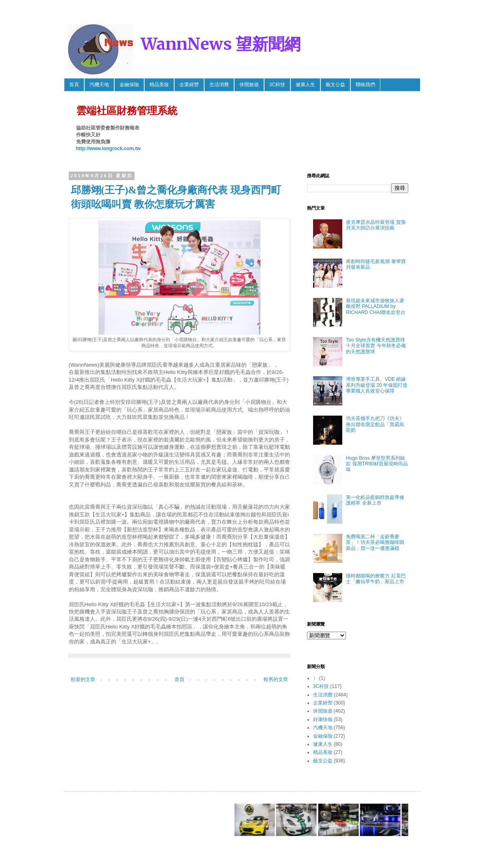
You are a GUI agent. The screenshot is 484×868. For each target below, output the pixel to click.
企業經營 (189, 85)
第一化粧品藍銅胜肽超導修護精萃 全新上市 (375, 500)
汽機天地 (99, 85)
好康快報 (323, 719)
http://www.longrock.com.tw (109, 149)
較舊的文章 (276, 679)
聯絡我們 (365, 85)
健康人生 (305, 85)
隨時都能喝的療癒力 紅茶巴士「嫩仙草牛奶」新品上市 (376, 579)
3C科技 (277, 85)
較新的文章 (83, 679)
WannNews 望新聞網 (221, 44)
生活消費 (219, 85)
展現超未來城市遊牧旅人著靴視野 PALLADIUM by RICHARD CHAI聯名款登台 (376, 307)
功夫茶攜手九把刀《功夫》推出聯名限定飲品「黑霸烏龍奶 (375, 424)
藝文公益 (335, 85)
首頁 (74, 85)
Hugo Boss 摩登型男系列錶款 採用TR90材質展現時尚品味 (377, 464)
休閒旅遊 (249, 85)
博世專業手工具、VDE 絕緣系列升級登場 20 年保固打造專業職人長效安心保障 (377, 385)
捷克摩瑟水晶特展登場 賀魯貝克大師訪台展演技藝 (376, 225)
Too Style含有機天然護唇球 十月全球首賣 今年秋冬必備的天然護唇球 (376, 346)
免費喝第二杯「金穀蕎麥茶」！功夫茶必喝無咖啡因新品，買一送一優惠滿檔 (375, 542)
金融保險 (129, 85)
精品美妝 (159, 85)
